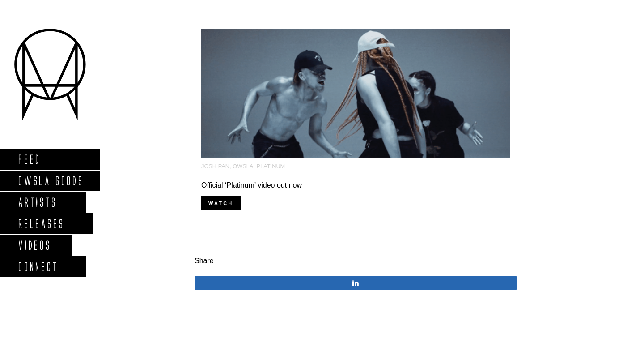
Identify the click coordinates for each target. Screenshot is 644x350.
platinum (271, 166)
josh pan (215, 166)
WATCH (221, 203)
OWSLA (243, 166)
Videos (34, 245)
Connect (38, 267)
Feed (29, 159)
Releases (41, 224)
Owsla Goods (51, 181)
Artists (37, 202)
